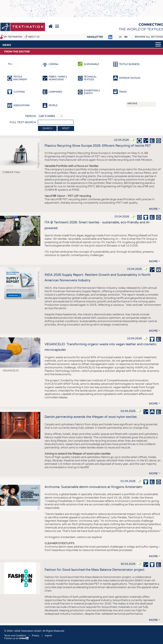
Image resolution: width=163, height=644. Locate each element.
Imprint (48, 636)
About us (34, 37)
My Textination (13, 37)
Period (31, 116)
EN (126, 37)
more (153, 209)
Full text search (23, 122)
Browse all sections (149, 37)
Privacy (35, 636)
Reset (66, 128)
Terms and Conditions (15, 636)
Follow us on (17, 638)
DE (120, 37)
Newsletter (95, 37)
